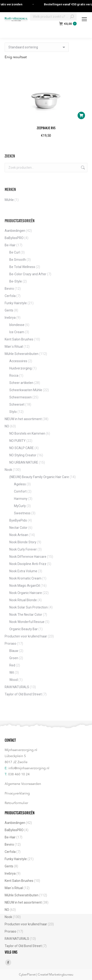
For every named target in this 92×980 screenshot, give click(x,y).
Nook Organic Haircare (26, 593)
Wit (12, 672)
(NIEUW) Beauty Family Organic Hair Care (39, 477)
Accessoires (18, 361)
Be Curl (15, 252)
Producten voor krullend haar (26, 636)
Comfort (20, 491)
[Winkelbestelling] (37, 47)
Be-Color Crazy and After (28, 274)
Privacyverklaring (17, 794)
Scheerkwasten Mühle (26, 390)
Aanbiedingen (15, 231)
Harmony (21, 499)
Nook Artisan (19, 535)
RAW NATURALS (17, 687)
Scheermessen (20, 397)
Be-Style (16, 281)
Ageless (20, 484)
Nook (8, 470)
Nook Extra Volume (23, 571)
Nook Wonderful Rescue (27, 622)
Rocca (14, 376)
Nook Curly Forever (23, 549)
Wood (14, 680)
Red (12, 665)
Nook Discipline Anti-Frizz (28, 564)
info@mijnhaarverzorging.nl (29, 768)
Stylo (13, 412)
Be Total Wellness (22, 267)
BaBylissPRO (14, 238)
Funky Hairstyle (16, 303)
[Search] (53, 17)
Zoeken (82, 168)
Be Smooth (18, 260)
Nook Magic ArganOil (25, 586)
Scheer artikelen (21, 383)
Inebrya (10, 318)
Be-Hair (10, 245)
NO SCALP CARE (22, 448)
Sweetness (22, 513)
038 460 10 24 (19, 774)
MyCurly (20, 506)
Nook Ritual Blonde (23, 600)
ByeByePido (18, 520)
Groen (14, 658)
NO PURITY (17, 441)
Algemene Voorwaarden (23, 784)
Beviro (9, 289)
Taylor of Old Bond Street (23, 694)
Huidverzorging (20, 368)
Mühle (9, 200)
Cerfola (10, 296)
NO (7, 426)
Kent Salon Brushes (19, 339)
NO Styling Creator (23, 455)
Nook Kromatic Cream (25, 578)
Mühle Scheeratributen (22, 354)
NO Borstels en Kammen (27, 433)
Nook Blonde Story (23, 542)
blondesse (17, 325)
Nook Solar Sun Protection (29, 607)
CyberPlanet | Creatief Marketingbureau (46, 975)
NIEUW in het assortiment (23, 419)
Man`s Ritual (14, 347)
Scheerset (17, 404)
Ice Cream (17, 332)
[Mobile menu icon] (84, 19)
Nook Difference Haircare (28, 557)
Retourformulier (16, 803)
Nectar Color (18, 528)
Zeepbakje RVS (46, 128)
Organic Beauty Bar (24, 629)
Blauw (14, 651)
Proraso (10, 644)
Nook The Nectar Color (26, 615)
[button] (81, 115)
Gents (9, 310)
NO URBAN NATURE (24, 462)
